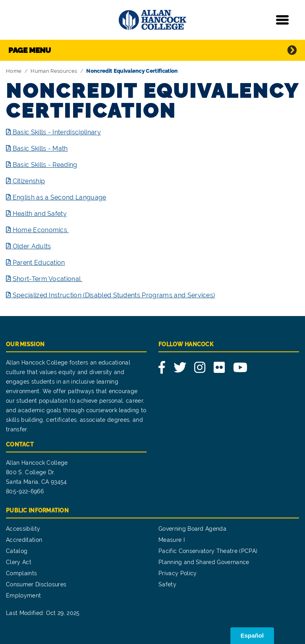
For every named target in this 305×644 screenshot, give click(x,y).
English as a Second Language (60, 197)
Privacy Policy (178, 573)
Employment (23, 596)
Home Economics (41, 230)
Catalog (17, 551)
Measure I (172, 540)
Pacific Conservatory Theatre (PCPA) (208, 551)
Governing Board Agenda (192, 529)
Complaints (21, 573)
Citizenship (29, 181)
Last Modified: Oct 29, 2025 (43, 613)
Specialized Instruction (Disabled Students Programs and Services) (114, 295)
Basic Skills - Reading (45, 165)
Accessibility (23, 529)
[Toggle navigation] (282, 20)
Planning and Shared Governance (204, 562)
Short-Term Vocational (48, 279)
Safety (167, 584)
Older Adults (32, 246)
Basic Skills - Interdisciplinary (57, 132)
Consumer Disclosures (36, 584)
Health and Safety (40, 214)
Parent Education (39, 263)
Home (14, 71)
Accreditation (24, 540)
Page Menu (30, 50)
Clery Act (19, 562)
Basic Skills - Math (40, 148)
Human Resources (54, 71)
